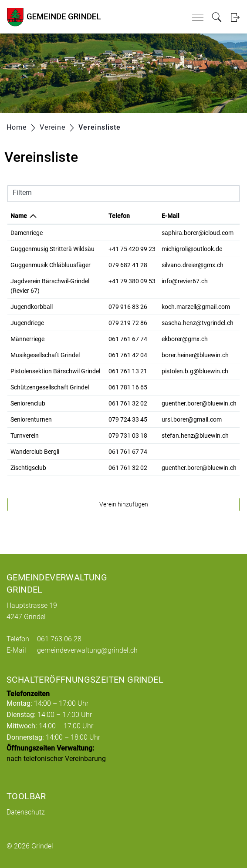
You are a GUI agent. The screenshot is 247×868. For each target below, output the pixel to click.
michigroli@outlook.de (192, 249)
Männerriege (27, 339)
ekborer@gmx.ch (185, 339)
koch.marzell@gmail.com (196, 307)
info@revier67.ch (185, 281)
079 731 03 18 (128, 436)
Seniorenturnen (31, 419)
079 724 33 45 (128, 419)
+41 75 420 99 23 (132, 249)
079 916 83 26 (128, 307)
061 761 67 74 (128, 339)
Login (235, 17)
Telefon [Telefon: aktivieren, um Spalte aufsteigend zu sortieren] (119, 216)
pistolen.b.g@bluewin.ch (195, 371)
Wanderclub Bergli (35, 452)
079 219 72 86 (128, 323)
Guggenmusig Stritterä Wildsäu (52, 249)
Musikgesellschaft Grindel (45, 355)
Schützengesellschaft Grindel (50, 387)
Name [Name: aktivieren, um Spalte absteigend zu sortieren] (19, 216)
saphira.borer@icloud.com (198, 233)
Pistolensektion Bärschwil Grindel (55, 371)
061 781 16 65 (128, 387)
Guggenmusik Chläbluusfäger (51, 265)
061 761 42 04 (128, 355)
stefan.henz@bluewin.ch (195, 436)
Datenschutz (26, 812)
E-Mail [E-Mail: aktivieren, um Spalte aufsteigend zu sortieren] (171, 216)
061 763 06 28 (59, 639)
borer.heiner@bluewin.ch (195, 355)
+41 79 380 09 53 (132, 281)
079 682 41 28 (128, 265)
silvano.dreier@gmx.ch (193, 265)
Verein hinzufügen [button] (124, 504)
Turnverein (25, 436)
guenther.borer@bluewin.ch (199, 403)
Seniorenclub (28, 403)
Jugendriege (27, 323)
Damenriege (27, 233)
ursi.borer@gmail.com (192, 419)
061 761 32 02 (128, 403)
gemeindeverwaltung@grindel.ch (87, 650)
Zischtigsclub (28, 468)
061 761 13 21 (128, 371)
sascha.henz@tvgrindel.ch (198, 323)
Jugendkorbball (32, 307)
